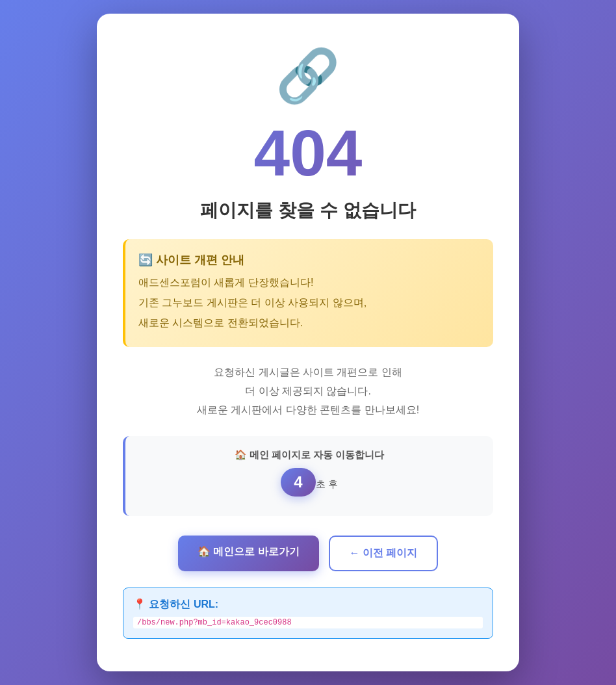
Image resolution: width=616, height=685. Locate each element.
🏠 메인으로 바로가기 (249, 550)
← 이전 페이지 (384, 551)
